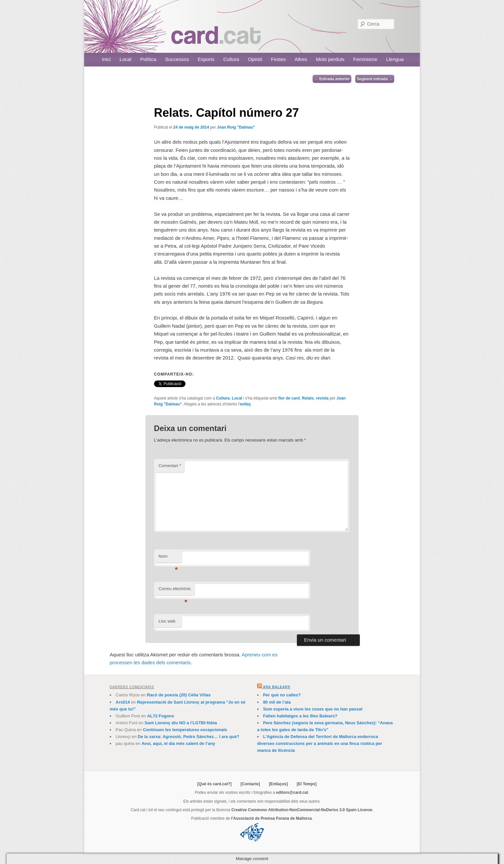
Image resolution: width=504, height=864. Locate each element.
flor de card (289, 398)
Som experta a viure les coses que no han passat (313, 709)
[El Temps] (306, 784)
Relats (308, 398)
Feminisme (365, 59)
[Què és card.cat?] (214, 784)
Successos (177, 59)
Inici (106, 59)
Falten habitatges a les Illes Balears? (300, 716)
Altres (301, 59)
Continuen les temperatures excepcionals (185, 730)
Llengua (395, 59)
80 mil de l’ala (277, 702)
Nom (168, 558)
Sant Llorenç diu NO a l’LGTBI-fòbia (181, 723)
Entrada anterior (332, 79)
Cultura (231, 59)
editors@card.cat (292, 792)
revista (322, 398)
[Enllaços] (278, 784)
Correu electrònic (175, 591)
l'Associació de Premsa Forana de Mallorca (271, 818)
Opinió (255, 59)
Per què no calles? (282, 695)
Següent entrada (375, 79)
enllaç (245, 404)
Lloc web (167, 621)
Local (126, 59)
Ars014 (123, 702)
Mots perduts (330, 59)
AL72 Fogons (161, 716)
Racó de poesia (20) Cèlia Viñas (179, 695)
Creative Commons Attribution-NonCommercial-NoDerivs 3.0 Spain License (302, 810)
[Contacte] (250, 784)
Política (148, 59)
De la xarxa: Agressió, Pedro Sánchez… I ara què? (188, 737)
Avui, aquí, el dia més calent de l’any (178, 743)
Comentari (170, 466)
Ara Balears (276, 687)
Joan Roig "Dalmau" (236, 127)
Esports (206, 59)
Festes (278, 59)
